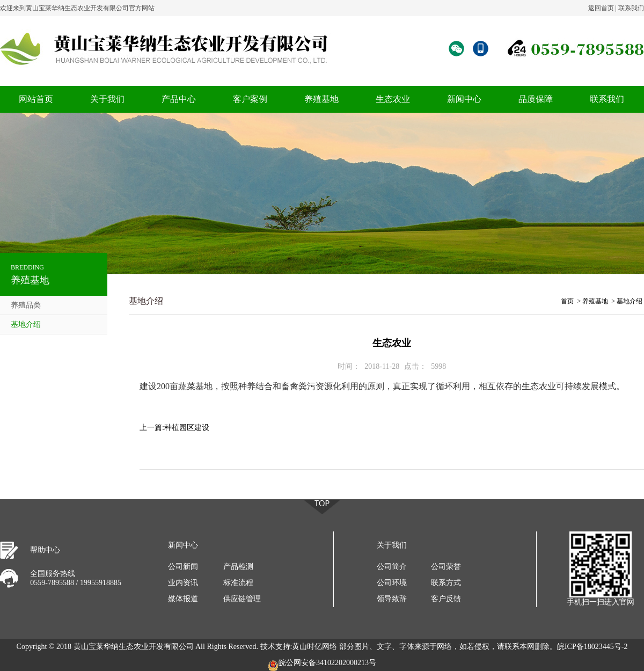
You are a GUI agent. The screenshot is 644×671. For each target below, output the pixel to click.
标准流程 (238, 583)
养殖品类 (26, 305)
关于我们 (107, 99)
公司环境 (392, 583)
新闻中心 (464, 99)
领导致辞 (392, 599)
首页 (567, 301)
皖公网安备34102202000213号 (322, 665)
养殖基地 (321, 99)
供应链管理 (242, 599)
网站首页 (36, 99)
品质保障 (536, 99)
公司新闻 (183, 567)
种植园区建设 (187, 428)
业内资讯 (183, 583)
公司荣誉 (446, 567)
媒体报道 (183, 599)
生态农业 (393, 99)
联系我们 (631, 8)
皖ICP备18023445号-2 (592, 647)
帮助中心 (45, 550)
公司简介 (392, 567)
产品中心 (179, 99)
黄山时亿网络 (314, 647)
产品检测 (238, 567)
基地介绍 (26, 324)
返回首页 (601, 8)
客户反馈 (446, 599)
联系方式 (446, 583)
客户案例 (250, 99)
